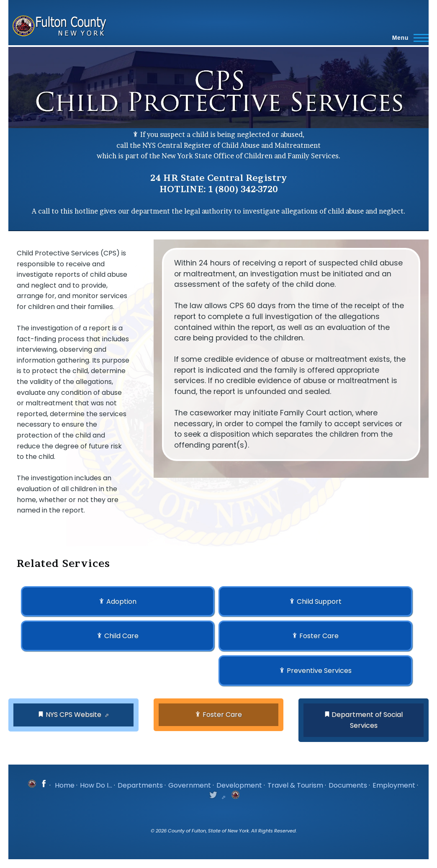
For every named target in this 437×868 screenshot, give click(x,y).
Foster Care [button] (319, 636)
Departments (140, 785)
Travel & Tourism (295, 785)
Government (190, 785)
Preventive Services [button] (319, 671)
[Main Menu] (408, 38)
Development (239, 785)
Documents (348, 785)
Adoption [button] (121, 601)
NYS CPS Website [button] (73, 715)
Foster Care (222, 715)
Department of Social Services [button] (367, 720)
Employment (394, 785)
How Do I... (96, 785)
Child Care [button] (121, 636)
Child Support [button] (319, 601)
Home (65, 785)
